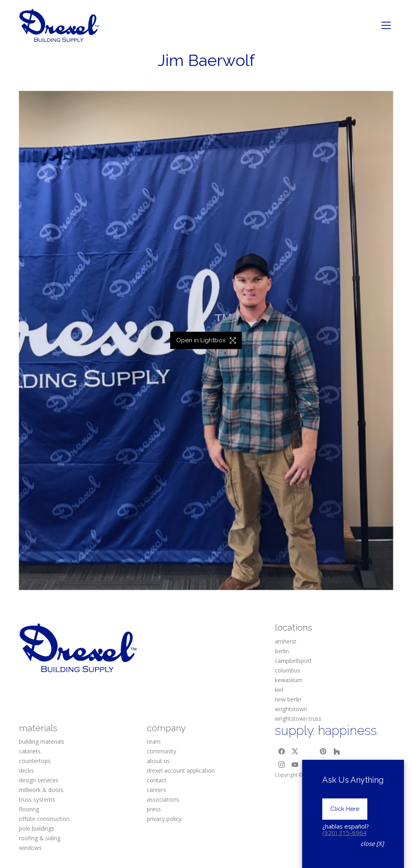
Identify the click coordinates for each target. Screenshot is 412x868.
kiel (279, 690)
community (162, 751)
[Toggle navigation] (386, 25)
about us (158, 761)
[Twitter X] (295, 751)
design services (39, 780)
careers (157, 790)
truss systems (37, 799)
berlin (282, 651)
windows (30, 848)
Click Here (345, 834)
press (154, 809)
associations (163, 799)
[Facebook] (282, 751)
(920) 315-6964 (344, 857)
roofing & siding (40, 838)
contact (157, 780)
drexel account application (181, 770)
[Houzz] (337, 751)
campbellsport (293, 661)
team (154, 742)
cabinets (30, 751)
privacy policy (164, 819)
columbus (287, 670)
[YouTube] (295, 765)
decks (26, 770)
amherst (286, 641)
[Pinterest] (323, 751)
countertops (35, 761)
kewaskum (289, 680)
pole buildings (37, 828)
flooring (29, 809)
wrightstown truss (298, 719)
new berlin (288, 699)
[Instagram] (282, 765)
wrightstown (291, 709)
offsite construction (44, 819)
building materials (42, 742)
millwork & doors (41, 790)
